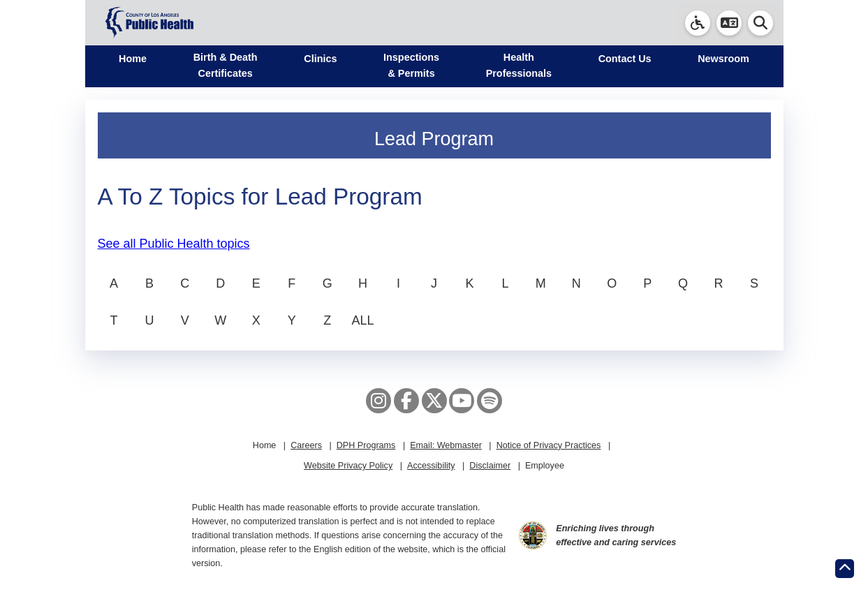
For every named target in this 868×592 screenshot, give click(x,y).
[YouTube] (462, 401)
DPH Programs (366, 445)
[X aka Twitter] (434, 401)
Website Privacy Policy (348, 466)
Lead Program (434, 139)
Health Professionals (519, 65)
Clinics (320, 59)
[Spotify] (490, 401)
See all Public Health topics (174, 244)
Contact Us (625, 59)
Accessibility (431, 466)
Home (133, 59)
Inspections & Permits (411, 65)
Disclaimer (490, 466)
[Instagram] (378, 401)
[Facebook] (406, 401)
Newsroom (723, 59)
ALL (363, 320)
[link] (698, 23)
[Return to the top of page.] (845, 569)
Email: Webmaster (446, 445)
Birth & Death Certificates (226, 65)
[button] (729, 23)
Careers (306, 445)
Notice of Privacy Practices (549, 445)
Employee (545, 466)
